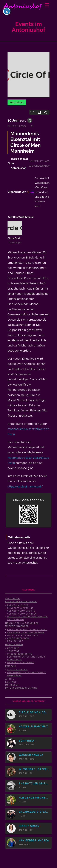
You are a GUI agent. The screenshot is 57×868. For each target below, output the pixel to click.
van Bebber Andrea (34, 840)
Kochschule (15, 641)
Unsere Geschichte (20, 654)
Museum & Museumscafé (23, 635)
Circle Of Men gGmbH (19, 238)
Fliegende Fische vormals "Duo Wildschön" (34, 798)
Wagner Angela (31, 755)
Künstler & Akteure (20, 608)
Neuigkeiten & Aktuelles (22, 623)
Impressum (12, 685)
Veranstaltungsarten (22, 614)
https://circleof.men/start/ (25, 486)
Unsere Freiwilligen (21, 663)
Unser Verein (14, 645)
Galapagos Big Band (34, 812)
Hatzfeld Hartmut (33, 726)
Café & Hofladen (18, 638)
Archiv (10, 679)
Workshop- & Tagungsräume (26, 632)
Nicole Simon (29, 826)
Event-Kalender (18, 605)
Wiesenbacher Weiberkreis (34, 769)
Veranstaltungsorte (21, 611)
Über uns (13, 648)
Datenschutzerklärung (22, 688)
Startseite (12, 599)
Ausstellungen (17, 670)
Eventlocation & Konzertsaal (27, 630)
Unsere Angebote (17, 626)
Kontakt (11, 682)
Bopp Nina (26, 741)
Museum (11, 666)
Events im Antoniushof (21, 602)
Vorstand (14, 651)
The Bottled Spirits (34, 783)
